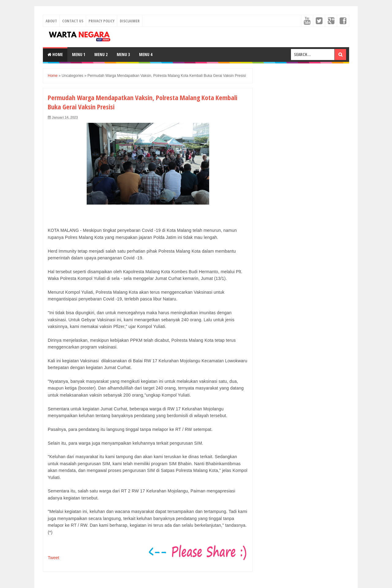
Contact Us (73, 21)
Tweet (53, 558)
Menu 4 (146, 54)
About (51, 21)
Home (55, 54)
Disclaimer (130, 21)
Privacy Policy (102, 21)
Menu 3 (123, 54)
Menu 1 (79, 54)
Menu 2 (101, 54)
